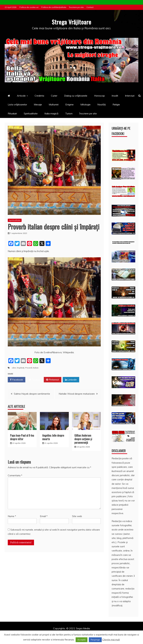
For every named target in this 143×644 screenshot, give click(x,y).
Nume (12, 516)
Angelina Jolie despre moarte (53, 437)
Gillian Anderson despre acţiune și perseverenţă (83, 439)
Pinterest (53, 380)
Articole (21, 96)
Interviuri (130, 96)
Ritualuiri (12, 113)
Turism (69, 113)
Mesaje (38, 104)
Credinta (39, 96)
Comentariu (15, 475)
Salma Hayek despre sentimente (32, 394)
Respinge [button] (95, 640)
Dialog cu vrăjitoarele (76, 96)
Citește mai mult (111, 640)
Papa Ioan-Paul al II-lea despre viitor (22, 437)
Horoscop (99, 96)
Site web (77, 516)
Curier (54, 96)
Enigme (69, 104)
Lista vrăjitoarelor (17, 104)
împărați (21, 368)
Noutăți (102, 104)
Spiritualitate (31, 113)
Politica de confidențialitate (54, 7)
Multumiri (54, 104)
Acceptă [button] (82, 640)
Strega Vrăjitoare (72, 22)
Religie (116, 104)
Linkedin (71, 380)
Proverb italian (32, 368)
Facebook (17, 380)
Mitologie (85, 104)
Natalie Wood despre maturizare (77, 394)
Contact (90, 7)
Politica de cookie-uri (29, 7)
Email (44, 516)
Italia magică (51, 113)
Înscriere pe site (76, 7)
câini (14, 368)
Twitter (35, 380)
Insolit (115, 96)
